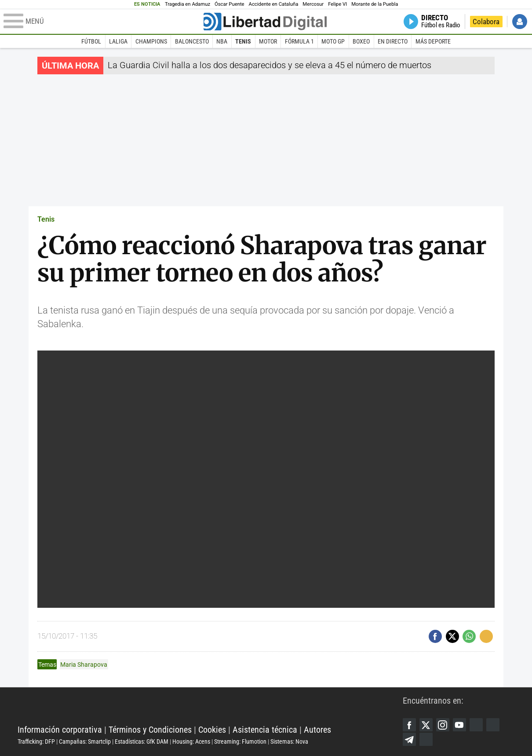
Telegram (409, 739)
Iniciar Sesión (520, 22)
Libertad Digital (210, 708)
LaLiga (118, 41)
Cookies (212, 730)
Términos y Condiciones (150, 730)
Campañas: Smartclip (85, 741)
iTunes (426, 739)
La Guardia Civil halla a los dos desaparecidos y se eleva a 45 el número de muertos (270, 65)
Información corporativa (60, 730)
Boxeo (361, 41)
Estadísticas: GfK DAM (142, 741)
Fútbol (91, 41)
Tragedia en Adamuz (188, 4)
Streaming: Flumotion (240, 741)
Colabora (486, 22)
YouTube (459, 725)
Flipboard (493, 725)
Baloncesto (192, 41)
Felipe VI (337, 4)
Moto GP (333, 41)
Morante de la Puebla (375, 4)
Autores (317, 730)
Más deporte (433, 41)
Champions (151, 41)
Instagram (443, 725)
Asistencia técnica (265, 730)
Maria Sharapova (84, 665)
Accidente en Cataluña (274, 4)
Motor (268, 41)
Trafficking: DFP (36, 741)
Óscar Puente (230, 4)
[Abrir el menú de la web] (103, 22)
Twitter (426, 725)
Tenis (243, 41)
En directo (393, 41)
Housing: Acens (191, 741)
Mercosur (313, 4)
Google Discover (476, 725)
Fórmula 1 (299, 41)
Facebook (409, 725)
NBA (222, 41)
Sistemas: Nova (289, 741)
